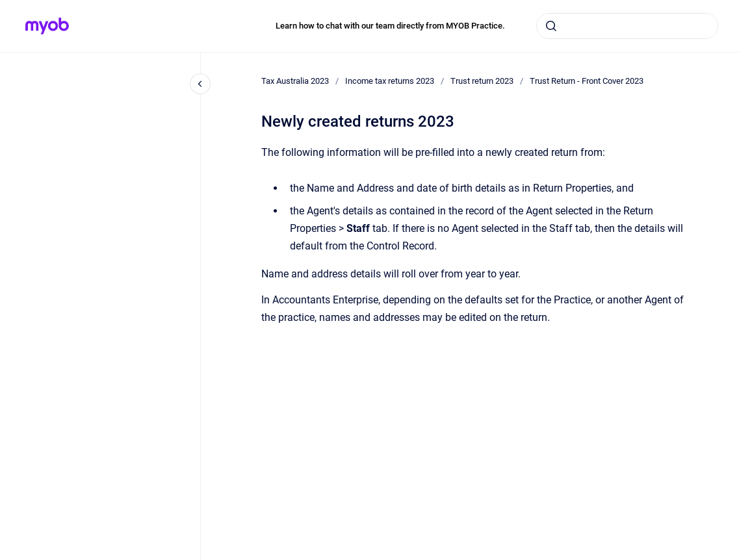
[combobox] (627, 26)
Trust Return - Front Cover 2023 (587, 81)
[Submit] (551, 26)
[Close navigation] (200, 84)
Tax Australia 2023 (295, 81)
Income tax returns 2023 (390, 81)
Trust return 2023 (482, 81)
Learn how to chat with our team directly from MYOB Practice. (390, 26)
